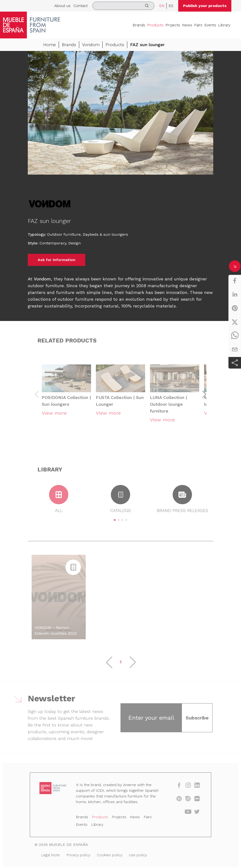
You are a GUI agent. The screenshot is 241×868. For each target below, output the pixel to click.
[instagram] (184, 788)
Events (210, 25)
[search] (123, 6)
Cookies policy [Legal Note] (110, 854)
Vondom (91, 45)
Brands (139, 25)
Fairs (198, 25)
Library (224, 25)
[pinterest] (235, 308)
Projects (173, 25)
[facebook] (235, 281)
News (187, 25)
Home (50, 45)
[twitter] (235, 322)
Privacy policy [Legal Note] (81, 854)
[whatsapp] (235, 336)
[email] (235, 349)
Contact (81, 6)
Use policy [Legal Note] (137, 854)
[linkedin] (235, 294)
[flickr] (193, 800)
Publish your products (205, 6)
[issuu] (184, 800)
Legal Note (54, 854)
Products (155, 25)
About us (62, 6)
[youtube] (184, 813)
